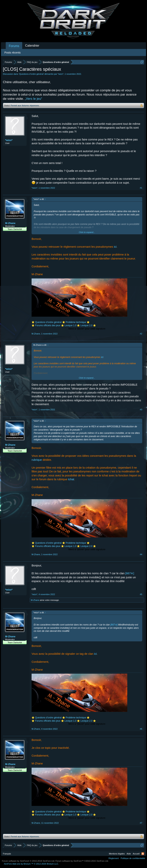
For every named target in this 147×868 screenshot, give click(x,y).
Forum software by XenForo (28, 861)
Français (7, 854)
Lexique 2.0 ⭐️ (88, 325)
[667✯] (130, 573)
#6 (141, 729)
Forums (14, 46)
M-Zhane (10, 223)
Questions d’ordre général (31, 74)
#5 (141, 594)
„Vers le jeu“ (33, 99)
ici (115, 247)
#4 (141, 554)
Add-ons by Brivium (31, 864)
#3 (141, 410)
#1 (141, 188)
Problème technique (76, 322)
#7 (141, 823)
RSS (143, 854)
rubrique (37, 460)
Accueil (136, 854)
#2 (141, 334)
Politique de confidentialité (133, 858)
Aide (129, 854)
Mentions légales (117, 854)
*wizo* (61, 74)
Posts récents (13, 53)
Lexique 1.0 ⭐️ (72, 325)
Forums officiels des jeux (48, 325)
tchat (71, 479)
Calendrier (32, 46)
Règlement (114, 858)
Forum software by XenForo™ (82, 861)
